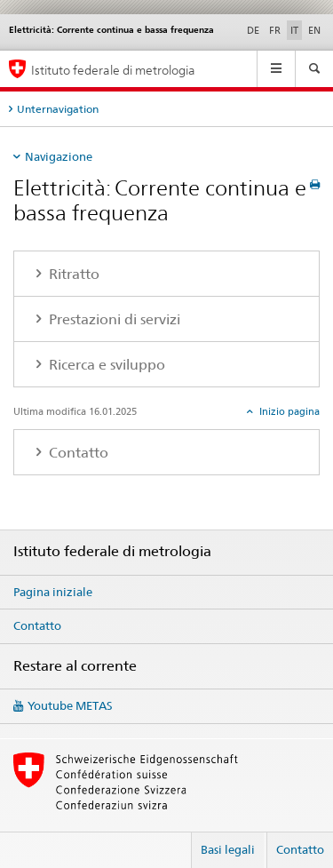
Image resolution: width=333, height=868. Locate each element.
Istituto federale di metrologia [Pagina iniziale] (113, 70)
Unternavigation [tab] (58, 109)
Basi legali (228, 849)
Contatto (37, 625)
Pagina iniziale (53, 592)
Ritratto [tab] (72, 274)
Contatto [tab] (77, 453)
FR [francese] (275, 30)
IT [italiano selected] (294, 30)
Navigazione (59, 156)
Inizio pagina (288, 411)
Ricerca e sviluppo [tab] (105, 365)
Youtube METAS (70, 705)
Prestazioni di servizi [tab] (113, 319)
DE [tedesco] (253, 30)
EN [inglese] (314, 30)
